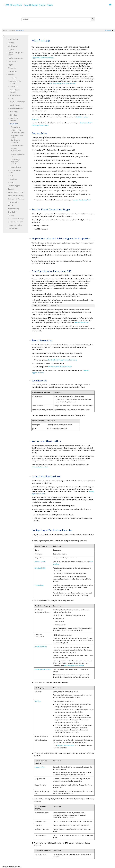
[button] (7, 40)
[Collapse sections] (106, 30)
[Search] (93, 19)
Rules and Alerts (14, 202)
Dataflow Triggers (14, 186)
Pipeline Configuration (16, 58)
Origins (10, 65)
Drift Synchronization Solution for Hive (62, 83)
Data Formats (13, 61)
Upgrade (11, 49)
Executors (12, 30)
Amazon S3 (13, 87)
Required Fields (40, 568)
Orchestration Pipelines (16, 199)
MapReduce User (41, 647)
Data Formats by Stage (16, 219)
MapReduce (20, 30)
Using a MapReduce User (82, 200)
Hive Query (13, 112)
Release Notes (13, 40)
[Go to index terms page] (110, 5)
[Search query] (58, 19)
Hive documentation (82, 323)
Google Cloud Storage (17, 102)
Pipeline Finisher (15, 167)
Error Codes (12, 212)
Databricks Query (15, 95)
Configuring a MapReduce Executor (16, 162)
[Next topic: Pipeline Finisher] (110, 30)
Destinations (12, 71)
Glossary (11, 215)
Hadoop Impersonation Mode (74, 665)
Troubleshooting (13, 209)
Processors (12, 68)
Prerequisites (16, 127)
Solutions (11, 189)
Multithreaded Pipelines (16, 192)
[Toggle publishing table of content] (3, 36)
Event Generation (17, 145)
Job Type (38, 701)
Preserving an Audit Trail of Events (60, 367)
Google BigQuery (15, 105)
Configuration (13, 46)
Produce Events (40, 562)
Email (11, 99)
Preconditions (39, 585)
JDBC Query (14, 115)
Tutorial (11, 205)
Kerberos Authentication (40, 467)
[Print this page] (113, 30)
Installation (12, 43)
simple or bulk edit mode (66, 746)
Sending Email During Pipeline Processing (63, 360)
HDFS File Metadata (17, 108)
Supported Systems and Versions (43, 58)
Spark (12, 182)
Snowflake (13, 179)
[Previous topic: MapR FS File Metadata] (108, 30)
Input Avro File (39, 767)
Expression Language (15, 222)
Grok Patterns (13, 228)
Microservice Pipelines (16, 196)
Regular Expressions (15, 225)
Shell (11, 176)
